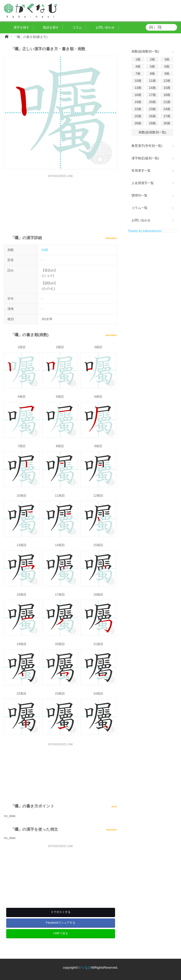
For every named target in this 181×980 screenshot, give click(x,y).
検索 (174, 27)
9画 (167, 74)
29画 (152, 123)
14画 (152, 88)
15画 (167, 88)
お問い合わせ (141, 220)
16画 (138, 95)
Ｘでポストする (61, 912)
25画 (138, 116)
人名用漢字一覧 (143, 183)
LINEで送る (61, 933)
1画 (138, 59)
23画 (152, 109)
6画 (167, 67)
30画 (167, 123)
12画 (167, 81)
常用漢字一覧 (141, 171)
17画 (152, 95)
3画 (167, 59)
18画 (167, 95)
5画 (152, 67)
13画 (138, 88)
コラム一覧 (139, 208)
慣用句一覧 (139, 195)
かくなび (85, 968)
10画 (138, 81)
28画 (138, 123)
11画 (152, 81)
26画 (152, 116)
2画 (152, 59)
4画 (138, 67)
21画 (167, 102)
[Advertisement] (60, 202)
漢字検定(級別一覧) (145, 158)
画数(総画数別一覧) (152, 132)
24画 (45, 250)
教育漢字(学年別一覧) (147, 146)
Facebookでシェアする (61, 923)
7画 (138, 74)
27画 (167, 116)
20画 (152, 102)
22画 (138, 109)
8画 (152, 74)
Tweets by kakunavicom (145, 231)
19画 (138, 102)
